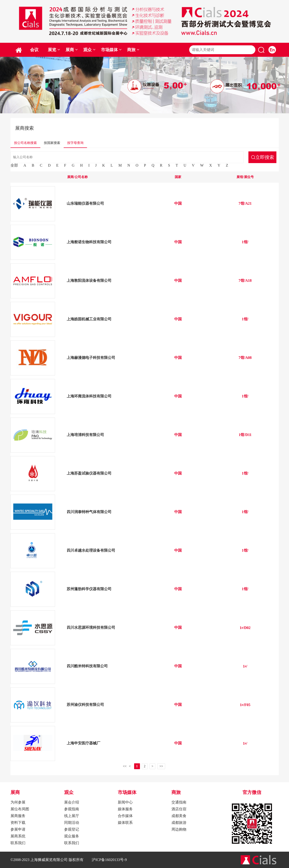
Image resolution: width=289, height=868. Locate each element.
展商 (72, 50)
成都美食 (179, 816)
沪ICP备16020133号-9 (109, 860)
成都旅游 (179, 823)
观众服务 (72, 836)
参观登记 (72, 829)
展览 (54, 50)
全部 (14, 165)
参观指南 (72, 809)
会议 (34, 50)
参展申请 (18, 829)
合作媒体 (125, 816)
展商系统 (18, 836)
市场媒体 (111, 50)
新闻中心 (125, 802)
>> (161, 766)
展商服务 (18, 816)
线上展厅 (72, 816)
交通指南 (179, 802)
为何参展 (18, 802)
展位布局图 (20, 809)
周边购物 (179, 829)
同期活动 (72, 823)
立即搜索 (265, 157)
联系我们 (18, 843)
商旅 (133, 50)
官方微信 (252, 792)
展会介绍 (72, 802)
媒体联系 (125, 823)
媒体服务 (125, 809)
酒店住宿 (179, 809)
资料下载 (18, 823)
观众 (89, 50)
